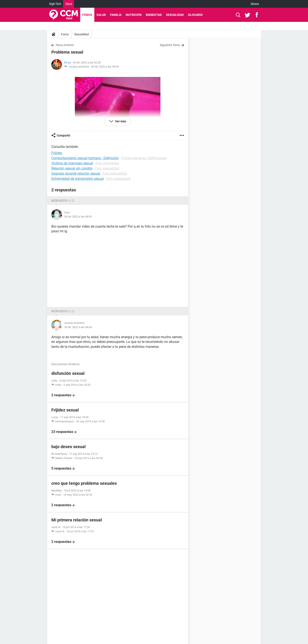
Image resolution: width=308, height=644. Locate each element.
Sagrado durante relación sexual (76, 173)
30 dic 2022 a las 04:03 (78, 217)
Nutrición (134, 15)
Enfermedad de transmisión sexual (78, 179)
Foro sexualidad (107, 168)
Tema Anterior (65, 45)
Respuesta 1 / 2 (63, 201)
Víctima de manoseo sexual (72, 163)
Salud (69, 4)
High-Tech (55, 4)
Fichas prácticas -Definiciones (144, 158)
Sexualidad (175, 15)
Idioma (255, 4)
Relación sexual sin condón (72, 168)
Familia (116, 15)
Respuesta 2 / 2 (63, 311)
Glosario (195, 15)
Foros (87, 15)
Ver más (120, 121)
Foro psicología (107, 163)
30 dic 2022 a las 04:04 (105, 67)
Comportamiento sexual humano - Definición (85, 158)
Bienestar (154, 15)
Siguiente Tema (170, 45)
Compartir (64, 135)
